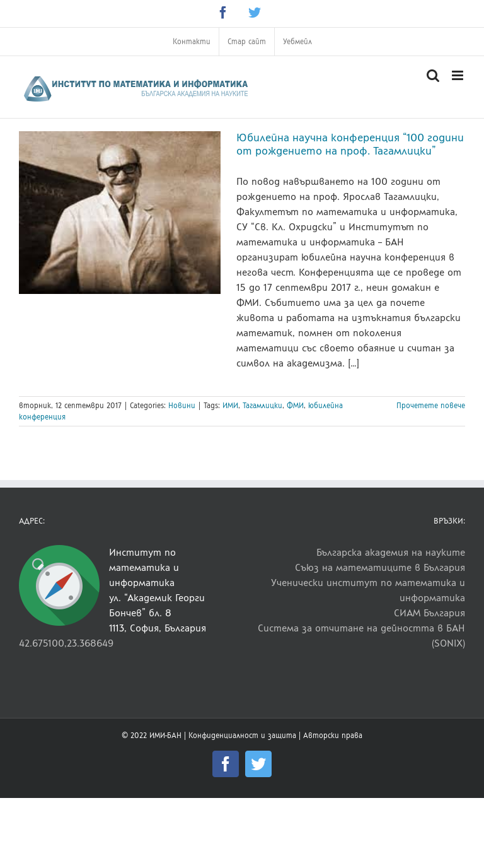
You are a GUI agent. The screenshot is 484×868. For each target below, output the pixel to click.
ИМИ (230, 406)
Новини (182, 406)
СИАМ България (429, 613)
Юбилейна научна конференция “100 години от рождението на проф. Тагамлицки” (350, 144)
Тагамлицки (262, 406)
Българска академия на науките (391, 552)
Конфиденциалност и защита (242, 736)
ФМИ (295, 406)
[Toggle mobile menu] (458, 75)
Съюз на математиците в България (380, 567)
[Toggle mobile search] (433, 75)
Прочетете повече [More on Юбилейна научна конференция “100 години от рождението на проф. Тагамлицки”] (431, 406)
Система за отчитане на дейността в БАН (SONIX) (361, 636)
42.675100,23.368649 (66, 643)
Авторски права (333, 736)
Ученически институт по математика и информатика (368, 590)
